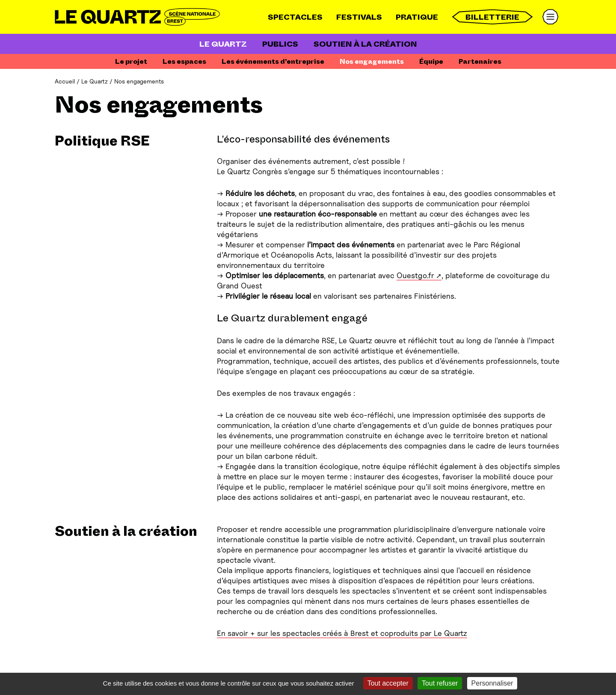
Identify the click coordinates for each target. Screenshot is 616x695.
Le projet (131, 61)
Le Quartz (223, 44)
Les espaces (184, 61)
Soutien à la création (365, 44)
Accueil (65, 81)
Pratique (417, 17)
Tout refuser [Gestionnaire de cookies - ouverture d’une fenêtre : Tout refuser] (440, 683)
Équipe (431, 61)
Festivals (359, 17)
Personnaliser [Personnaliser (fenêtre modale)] (492, 683)
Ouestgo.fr (415, 275)
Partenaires (480, 61)
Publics (280, 44)
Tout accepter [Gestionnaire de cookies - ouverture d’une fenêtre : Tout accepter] (388, 683)
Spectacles (295, 17)
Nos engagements (372, 61)
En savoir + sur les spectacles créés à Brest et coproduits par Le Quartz (342, 633)
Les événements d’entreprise (273, 61)
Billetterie (492, 17)
